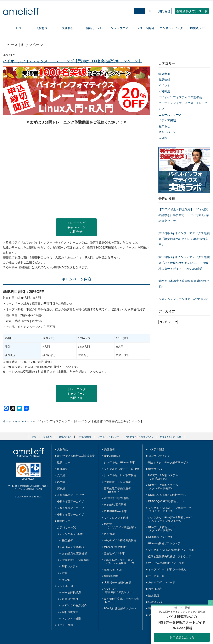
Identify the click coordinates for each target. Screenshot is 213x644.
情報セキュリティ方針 (171, 437)
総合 (65, 573)
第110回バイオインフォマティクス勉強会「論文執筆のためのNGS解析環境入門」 (184, 239)
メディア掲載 (167, 120)
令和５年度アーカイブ (71, 501)
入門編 (61, 475)
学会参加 (164, 74)
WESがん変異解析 (73, 547)
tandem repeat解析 (115, 547)
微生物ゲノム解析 (115, 553)
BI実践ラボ (197, 28)
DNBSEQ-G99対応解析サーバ (166, 501)
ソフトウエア (119, 28)
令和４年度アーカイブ (71, 508)
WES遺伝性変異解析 (74, 554)
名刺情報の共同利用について (140, 437)
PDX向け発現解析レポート (120, 608)
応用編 (61, 482)
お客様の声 (155, 589)
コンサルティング (171, 28)
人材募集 (164, 91)
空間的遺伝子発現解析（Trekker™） (117, 490)
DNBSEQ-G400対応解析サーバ (167, 495)
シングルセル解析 (73, 534)
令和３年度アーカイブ (71, 515)
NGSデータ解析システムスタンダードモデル (163, 487)
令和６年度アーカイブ (71, 495)
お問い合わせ (85, 437)
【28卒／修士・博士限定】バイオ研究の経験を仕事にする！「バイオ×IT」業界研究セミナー (184, 215)
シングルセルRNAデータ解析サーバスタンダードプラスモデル (170, 519)
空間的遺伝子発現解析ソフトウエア (170, 556)
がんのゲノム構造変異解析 (120, 540)
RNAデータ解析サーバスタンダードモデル (162, 529)
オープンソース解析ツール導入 (167, 569)
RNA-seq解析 (112, 456)
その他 (66, 580)
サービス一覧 (156, 576)
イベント (164, 86)
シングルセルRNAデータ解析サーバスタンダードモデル (170, 509)
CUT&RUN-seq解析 (116, 511)
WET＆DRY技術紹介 (74, 605)
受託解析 (68, 28)
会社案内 (47, 437)
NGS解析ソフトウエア (162, 537)
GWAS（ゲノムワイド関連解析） (121, 526)
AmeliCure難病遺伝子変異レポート (119, 591)
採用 (34, 437)
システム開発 (145, 28)
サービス (16, 28)
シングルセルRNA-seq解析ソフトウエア (172, 550)
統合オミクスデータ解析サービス (168, 462)
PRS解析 (109, 534)
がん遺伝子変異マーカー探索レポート (121, 600)
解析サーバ (94, 28)
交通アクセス (65, 437)
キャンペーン (167, 132)
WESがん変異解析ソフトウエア (167, 563)
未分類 (163, 138)
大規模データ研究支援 (118, 583)
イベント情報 (65, 625)
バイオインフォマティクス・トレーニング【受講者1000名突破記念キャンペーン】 (72, 61)
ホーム (7, 421)
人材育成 (42, 28)
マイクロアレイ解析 (116, 518)
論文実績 (154, 596)
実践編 (61, 488)
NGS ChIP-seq (113, 570)
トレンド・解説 (71, 619)
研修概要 (62, 469)
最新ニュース (65, 462)
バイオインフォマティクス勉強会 (180, 97)
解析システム (70, 566)
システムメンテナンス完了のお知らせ (183, 299)
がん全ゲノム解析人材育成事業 (76, 456)
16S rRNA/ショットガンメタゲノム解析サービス (119, 561)
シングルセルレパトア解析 (120, 475)
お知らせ (164, 126)
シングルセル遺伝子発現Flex (121, 469)
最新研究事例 (70, 599)
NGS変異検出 (112, 576)
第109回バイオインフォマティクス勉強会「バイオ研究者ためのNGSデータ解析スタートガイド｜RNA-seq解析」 (184, 263)
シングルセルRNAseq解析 (120, 462)
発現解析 (67, 541)
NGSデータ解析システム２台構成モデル (163, 477)
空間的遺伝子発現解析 (75, 560)
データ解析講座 (71, 593)
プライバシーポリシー (108, 437)
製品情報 (164, 80)
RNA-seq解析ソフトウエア (164, 543)
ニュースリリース (170, 115)
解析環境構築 (70, 612)
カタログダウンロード (162, 582)
